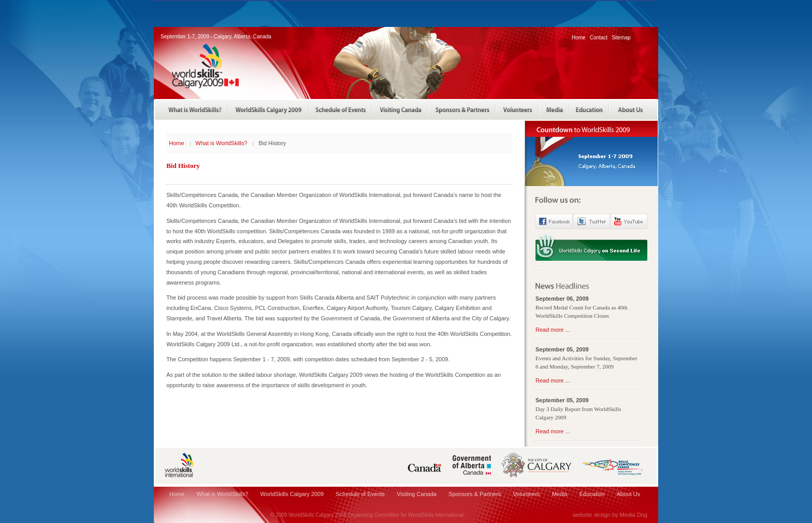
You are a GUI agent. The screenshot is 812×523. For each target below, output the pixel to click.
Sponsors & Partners (475, 494)
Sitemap (621, 38)
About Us (628, 494)
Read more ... (553, 330)
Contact (599, 38)
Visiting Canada (417, 494)
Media (560, 494)
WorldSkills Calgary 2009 (292, 494)
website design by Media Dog (610, 515)
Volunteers (527, 494)
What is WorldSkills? (221, 143)
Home (579, 38)
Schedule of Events (360, 494)
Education (592, 494)
